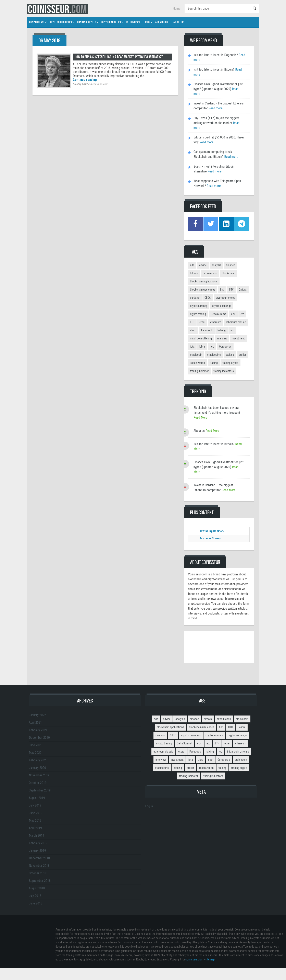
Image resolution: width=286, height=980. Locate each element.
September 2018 (40, 881)
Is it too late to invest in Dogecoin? (216, 55)
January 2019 (37, 851)
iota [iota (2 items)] (192, 347)
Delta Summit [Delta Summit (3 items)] (219, 314)
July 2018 (35, 896)
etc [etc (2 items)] (242, 314)
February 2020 (38, 760)
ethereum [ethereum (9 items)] (216, 322)
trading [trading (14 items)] (214, 363)
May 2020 (35, 753)
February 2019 (38, 843)
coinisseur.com (194, 959)
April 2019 (35, 828)
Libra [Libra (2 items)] (202, 347)
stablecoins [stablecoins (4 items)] (214, 355)
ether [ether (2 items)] (202, 322)
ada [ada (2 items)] (192, 265)
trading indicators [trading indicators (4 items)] (224, 371)
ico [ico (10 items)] (232, 330)
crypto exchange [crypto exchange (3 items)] (222, 306)
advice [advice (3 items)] (203, 265)
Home (177, 8)
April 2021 (35, 723)
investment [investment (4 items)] (238, 338)
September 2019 (40, 790)
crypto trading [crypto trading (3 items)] (198, 314)
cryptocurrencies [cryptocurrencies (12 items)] (225, 298)
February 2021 (38, 730)
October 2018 (38, 873)
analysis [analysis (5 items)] (216, 265)
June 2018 (36, 903)
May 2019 (35, 820)
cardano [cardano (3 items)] (195, 298)
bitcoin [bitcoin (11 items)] (194, 273)
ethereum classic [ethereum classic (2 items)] (236, 322)
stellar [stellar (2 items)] (242, 355)
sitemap (210, 959)
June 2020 (36, 745)
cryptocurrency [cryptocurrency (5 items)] (199, 306)
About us (199, 431)
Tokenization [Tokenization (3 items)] (197, 363)
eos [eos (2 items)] (233, 314)
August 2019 (37, 798)
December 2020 (39, 738)
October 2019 (38, 783)
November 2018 (39, 866)
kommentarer (99, 84)
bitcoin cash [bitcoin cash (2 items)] (210, 273)
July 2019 (35, 805)
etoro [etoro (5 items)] (193, 330)
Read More (201, 418)
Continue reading (85, 80)
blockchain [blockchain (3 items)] (228, 273)
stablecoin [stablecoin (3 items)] (196, 355)
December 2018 (39, 858)
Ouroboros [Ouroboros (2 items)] (225, 347)
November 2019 (39, 775)
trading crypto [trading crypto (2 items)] (231, 363)
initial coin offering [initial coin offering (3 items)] (201, 338)
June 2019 (36, 813)
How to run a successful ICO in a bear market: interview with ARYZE (120, 57)
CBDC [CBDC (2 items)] (208, 298)
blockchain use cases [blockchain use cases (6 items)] (203, 290)
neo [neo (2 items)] (212, 347)
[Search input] (219, 8)
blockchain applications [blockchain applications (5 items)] (204, 281)
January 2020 (37, 768)
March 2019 (36, 836)
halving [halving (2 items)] (222, 330)
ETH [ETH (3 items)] (192, 322)
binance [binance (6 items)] (231, 265)
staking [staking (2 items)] (230, 355)
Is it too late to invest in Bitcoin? (214, 70)
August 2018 (37, 888)
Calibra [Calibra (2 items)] (243, 290)
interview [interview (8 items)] (222, 338)
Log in (149, 806)
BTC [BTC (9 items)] (232, 290)
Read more (215, 108)
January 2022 (37, 715)
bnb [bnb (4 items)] (222, 290)
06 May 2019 (80, 84)
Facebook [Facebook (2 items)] (207, 330)
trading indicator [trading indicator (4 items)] (199, 371)
